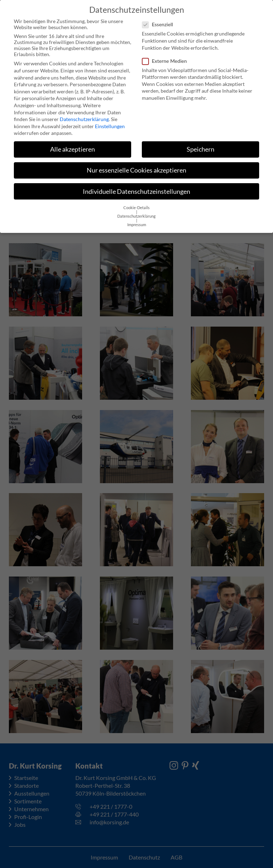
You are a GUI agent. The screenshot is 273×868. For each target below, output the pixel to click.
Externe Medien (167, 56)
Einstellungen (110, 121)
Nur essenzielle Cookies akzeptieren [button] (136, 166)
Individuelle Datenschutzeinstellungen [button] (136, 187)
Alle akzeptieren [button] (73, 145)
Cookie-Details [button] (136, 203)
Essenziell (160, 20)
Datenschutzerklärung (84, 114)
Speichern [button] (200, 145)
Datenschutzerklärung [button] (136, 212)
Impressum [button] (137, 220)
